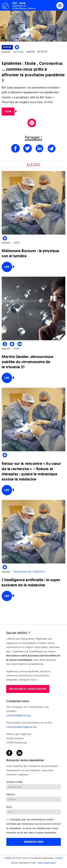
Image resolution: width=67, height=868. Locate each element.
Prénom (11, 794)
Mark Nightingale (47, 863)
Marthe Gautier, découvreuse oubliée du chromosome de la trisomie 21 (28, 362)
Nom (9, 807)
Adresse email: (15, 782)
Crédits (8, 858)
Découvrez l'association (28, 689)
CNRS (16, 243)
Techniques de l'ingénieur (29, 572)
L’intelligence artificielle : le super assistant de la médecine (31, 582)
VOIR (8, 111)
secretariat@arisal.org (18, 715)
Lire (7, 267)
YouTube (19, 52)
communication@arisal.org (22, 727)
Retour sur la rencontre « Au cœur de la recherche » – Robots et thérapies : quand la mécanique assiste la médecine (31, 471)
